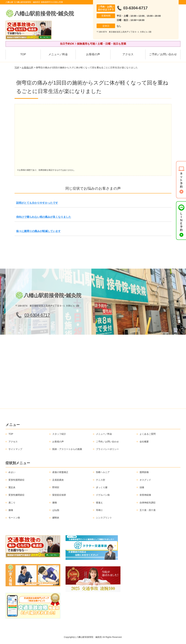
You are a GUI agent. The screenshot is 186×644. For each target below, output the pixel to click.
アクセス (128, 54)
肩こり (12, 503)
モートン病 (14, 518)
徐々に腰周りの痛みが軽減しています (38, 231)
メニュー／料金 (58, 54)
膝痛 (11, 510)
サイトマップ (15, 449)
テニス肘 (101, 480)
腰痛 (55, 503)
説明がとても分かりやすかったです (37, 203)
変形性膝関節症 (17, 495)
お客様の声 (93, 54)
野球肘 (56, 487)
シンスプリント (104, 518)
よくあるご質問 (148, 434)
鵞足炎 (12, 487)
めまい (12, 472)
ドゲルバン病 (103, 495)
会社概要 (144, 442)
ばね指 (56, 510)
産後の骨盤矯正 (60, 472)
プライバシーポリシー (107, 449)
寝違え (99, 503)
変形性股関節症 (17, 480)
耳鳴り (99, 510)
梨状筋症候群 (59, 495)
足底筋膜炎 (58, 480)
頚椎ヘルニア (103, 472)
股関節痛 (144, 472)
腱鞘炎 (56, 518)
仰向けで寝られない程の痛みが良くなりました (44, 217)
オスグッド (145, 480)
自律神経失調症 (148, 503)
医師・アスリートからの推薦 (67, 449)
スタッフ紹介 (59, 434)
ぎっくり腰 (102, 487)
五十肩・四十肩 (148, 510)
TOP (23, 54)
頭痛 (142, 487)
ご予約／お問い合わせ (163, 54)
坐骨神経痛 (145, 495)
